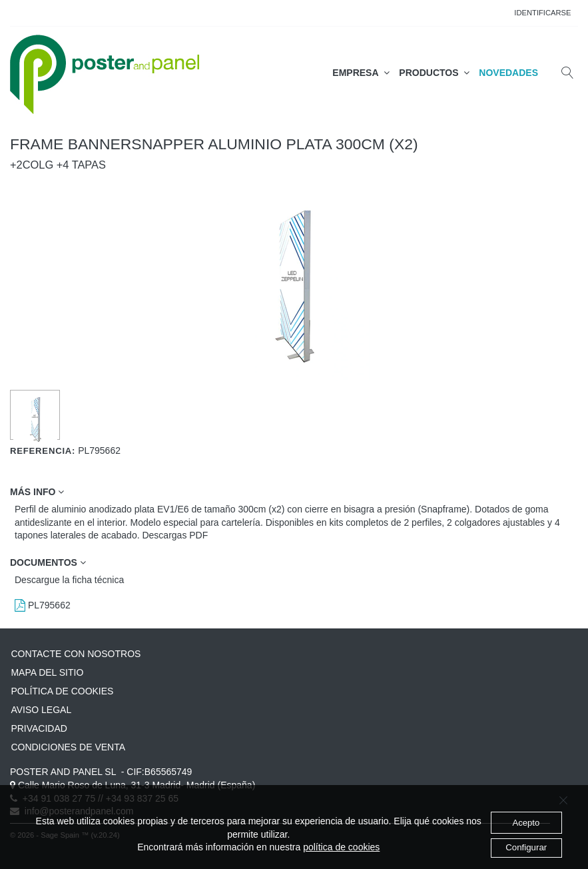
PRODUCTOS (434, 73)
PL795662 (43, 605)
